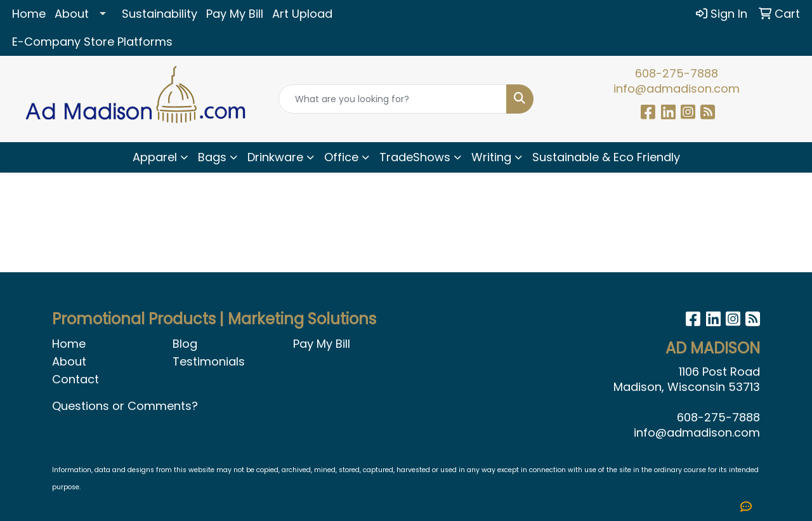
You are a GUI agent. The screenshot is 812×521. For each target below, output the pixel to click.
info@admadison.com (677, 89)
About (72, 14)
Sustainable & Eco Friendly (606, 157)
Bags (212, 157)
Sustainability (160, 14)
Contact (75, 379)
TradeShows (415, 157)
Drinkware (275, 157)
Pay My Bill (235, 14)
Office (341, 157)
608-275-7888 (677, 73)
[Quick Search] (393, 99)
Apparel (155, 157)
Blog (185, 344)
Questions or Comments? (125, 406)
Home (29, 14)
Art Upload (302, 14)
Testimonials (209, 361)
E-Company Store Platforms (92, 42)
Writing (491, 157)
